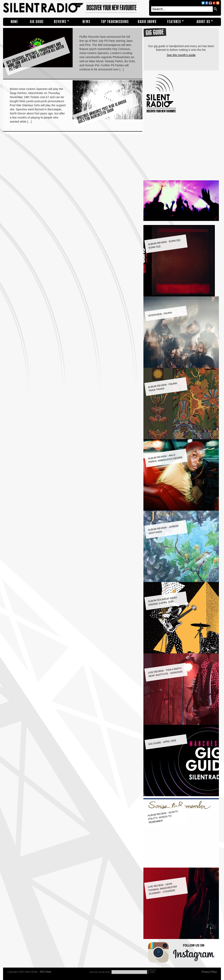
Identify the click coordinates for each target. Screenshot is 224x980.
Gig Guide (37, 22)
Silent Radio (75, 8)
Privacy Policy (209, 972)
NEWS (86, 22)
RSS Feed (45, 972)
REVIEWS (60, 22)
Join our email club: (100, 972)
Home (14, 22)
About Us (203, 22)
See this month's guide (181, 55)
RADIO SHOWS (147, 22)
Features (174, 22)
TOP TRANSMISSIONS (115, 22)
